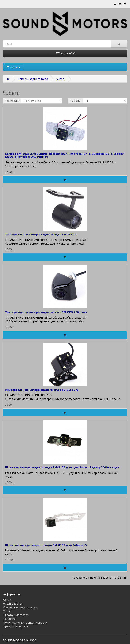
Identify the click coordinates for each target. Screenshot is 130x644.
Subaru (61, 79)
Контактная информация (20, 607)
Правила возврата (15, 626)
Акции (7, 600)
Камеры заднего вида (33, 79)
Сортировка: (12, 101)
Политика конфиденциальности (25, 622)
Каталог (14, 67)
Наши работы (12, 603)
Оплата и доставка (16, 615)
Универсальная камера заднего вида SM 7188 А (41, 234)
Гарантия (9, 619)
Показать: (75, 101)
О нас (7, 611)
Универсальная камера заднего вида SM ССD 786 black (46, 312)
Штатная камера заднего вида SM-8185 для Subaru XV (46, 545)
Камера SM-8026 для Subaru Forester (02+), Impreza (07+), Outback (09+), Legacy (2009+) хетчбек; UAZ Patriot (64, 155)
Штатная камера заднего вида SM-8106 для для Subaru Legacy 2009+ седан (62, 467)
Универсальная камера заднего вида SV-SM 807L (42, 390)
